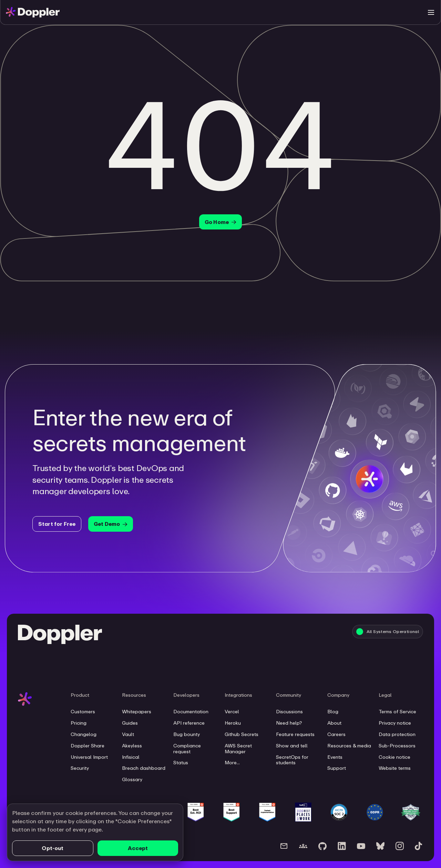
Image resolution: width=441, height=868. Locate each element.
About (334, 723)
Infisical (131, 757)
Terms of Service (397, 712)
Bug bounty (187, 734)
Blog (333, 712)
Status (181, 763)
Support (337, 768)
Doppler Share (88, 746)
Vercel (232, 712)
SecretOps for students (292, 760)
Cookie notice (394, 757)
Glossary (132, 779)
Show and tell (292, 746)
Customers (83, 712)
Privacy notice (395, 723)
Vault (128, 734)
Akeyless (132, 746)
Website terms (395, 768)
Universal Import (89, 757)
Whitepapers (137, 712)
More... (232, 763)
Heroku (233, 723)
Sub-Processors (397, 746)
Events (335, 757)
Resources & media (349, 746)
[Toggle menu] (431, 12)
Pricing (79, 723)
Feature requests (295, 734)
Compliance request (187, 749)
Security (80, 768)
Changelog (84, 734)
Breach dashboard (144, 768)
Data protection (397, 734)
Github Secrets (242, 734)
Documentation (191, 712)
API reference (189, 723)
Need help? (289, 723)
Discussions (289, 712)
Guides (130, 723)
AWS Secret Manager (238, 749)
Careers (336, 734)
